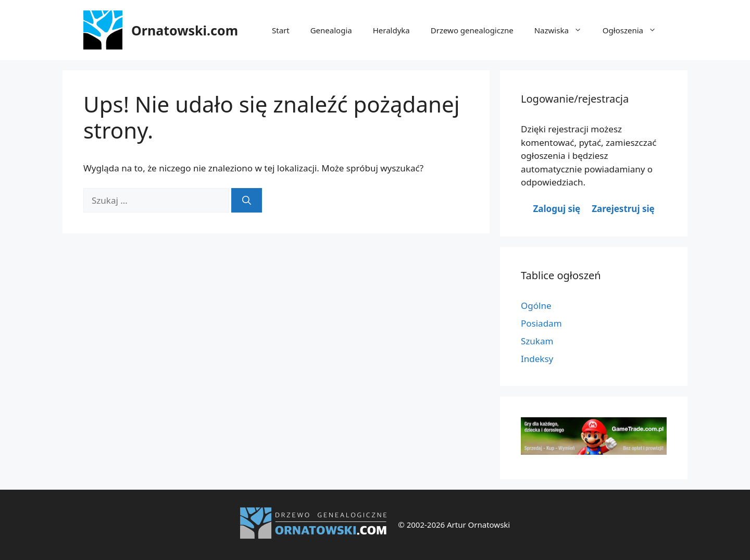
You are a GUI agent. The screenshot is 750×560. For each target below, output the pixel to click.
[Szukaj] (247, 201)
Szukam (537, 341)
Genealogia (331, 30)
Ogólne (536, 306)
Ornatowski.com (185, 30)
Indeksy (537, 359)
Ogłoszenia (635, 30)
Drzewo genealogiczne (472, 30)
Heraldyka (391, 30)
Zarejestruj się (623, 209)
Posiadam (541, 323)
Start (281, 30)
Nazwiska (563, 30)
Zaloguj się (557, 209)
